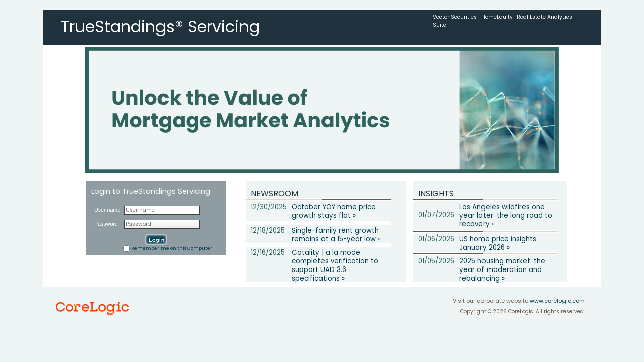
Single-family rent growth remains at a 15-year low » (336, 235)
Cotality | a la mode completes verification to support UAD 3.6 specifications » (335, 265)
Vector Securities (455, 17)
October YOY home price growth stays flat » (334, 211)
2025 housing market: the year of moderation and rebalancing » (502, 270)
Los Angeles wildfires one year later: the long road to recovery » (506, 215)
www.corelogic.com (557, 301)
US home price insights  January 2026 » (501, 243)
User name (107, 210)
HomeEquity (497, 17)
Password (106, 224)
